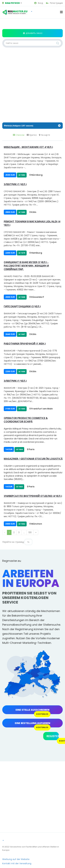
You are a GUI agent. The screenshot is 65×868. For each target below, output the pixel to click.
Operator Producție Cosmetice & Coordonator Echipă (26, 420)
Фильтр (32, 126)
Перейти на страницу (13, 542)
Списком (19, 135)
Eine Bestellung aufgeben (32, 723)
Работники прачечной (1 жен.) (25, 344)
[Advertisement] (28, 85)
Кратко (32, 135)
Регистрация (54, 3)
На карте (45, 135)
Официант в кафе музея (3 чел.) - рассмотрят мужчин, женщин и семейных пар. (26, 266)
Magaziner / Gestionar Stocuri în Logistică (33, 459)
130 (30, 532)
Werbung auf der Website (16, 859)
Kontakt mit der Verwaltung (17, 863)
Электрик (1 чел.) (15, 184)
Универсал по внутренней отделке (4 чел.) (33, 496)
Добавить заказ (33, 33)
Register (53, 736)
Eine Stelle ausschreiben (32, 710)
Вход (39, 3)
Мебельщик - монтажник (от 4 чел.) (28, 147)
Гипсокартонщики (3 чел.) (22, 306)
